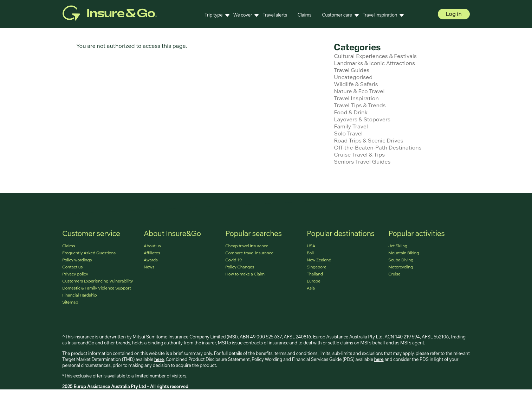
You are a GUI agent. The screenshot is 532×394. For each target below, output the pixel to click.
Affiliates (152, 253)
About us (152, 246)
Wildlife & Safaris (356, 84)
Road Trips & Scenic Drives (368, 140)
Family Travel (351, 126)
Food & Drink (351, 112)
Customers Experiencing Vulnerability (98, 281)
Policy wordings (77, 260)
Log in (454, 14)
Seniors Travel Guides (362, 161)
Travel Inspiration (356, 98)
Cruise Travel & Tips (359, 154)
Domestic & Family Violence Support (96, 288)
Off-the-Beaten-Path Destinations (378, 147)
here (159, 359)
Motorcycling (401, 267)
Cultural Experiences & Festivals (375, 56)
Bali (310, 253)
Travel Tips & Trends (360, 105)
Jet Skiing (398, 246)
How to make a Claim (245, 274)
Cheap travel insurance (247, 246)
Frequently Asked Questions (89, 253)
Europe (314, 281)
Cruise (394, 274)
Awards (151, 260)
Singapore (317, 267)
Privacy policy (75, 274)
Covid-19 (233, 260)
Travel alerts (275, 15)
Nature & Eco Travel (359, 91)
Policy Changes (240, 267)
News (149, 267)
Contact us (72, 267)
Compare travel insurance (249, 253)
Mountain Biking (404, 253)
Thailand (315, 274)
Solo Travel (348, 133)
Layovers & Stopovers (362, 119)
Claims (304, 15)
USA (311, 246)
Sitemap (70, 302)
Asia (311, 288)
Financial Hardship (80, 295)
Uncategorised (353, 77)
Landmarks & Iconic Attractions (374, 63)
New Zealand (319, 260)
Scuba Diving (401, 260)
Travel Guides (352, 70)
